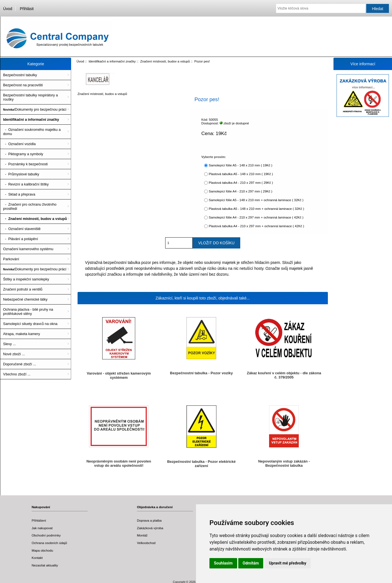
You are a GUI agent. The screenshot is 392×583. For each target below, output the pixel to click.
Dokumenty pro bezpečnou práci (35, 109)
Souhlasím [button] (223, 563)
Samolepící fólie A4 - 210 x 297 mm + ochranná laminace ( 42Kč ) (256, 217)
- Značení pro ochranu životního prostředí (30, 206)
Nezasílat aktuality (45, 565)
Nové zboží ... (14, 354)
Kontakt (37, 558)
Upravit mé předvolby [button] (287, 563)
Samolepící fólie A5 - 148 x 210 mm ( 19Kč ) (240, 165)
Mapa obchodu (42, 550)
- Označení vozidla (19, 144)
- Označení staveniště (22, 229)
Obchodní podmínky (46, 535)
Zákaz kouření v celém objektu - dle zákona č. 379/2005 (284, 375)
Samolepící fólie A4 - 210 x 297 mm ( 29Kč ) (240, 191)
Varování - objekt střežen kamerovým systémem (119, 375)
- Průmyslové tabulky (21, 174)
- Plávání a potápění (21, 239)
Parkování (11, 259)
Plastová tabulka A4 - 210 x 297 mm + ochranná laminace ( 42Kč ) (256, 226)
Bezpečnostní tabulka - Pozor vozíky (201, 373)
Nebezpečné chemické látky (25, 299)
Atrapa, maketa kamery (22, 334)
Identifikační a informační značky (112, 61)
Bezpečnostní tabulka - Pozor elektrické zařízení (201, 464)
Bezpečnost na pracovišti (23, 85)
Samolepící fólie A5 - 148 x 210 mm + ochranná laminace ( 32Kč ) (256, 200)
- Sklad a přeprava (19, 194)
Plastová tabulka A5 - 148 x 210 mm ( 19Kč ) (241, 174)
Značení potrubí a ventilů (23, 289)
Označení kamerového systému (28, 249)
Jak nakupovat (42, 528)
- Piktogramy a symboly (23, 154)
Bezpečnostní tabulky (20, 75)
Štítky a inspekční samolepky (26, 279)
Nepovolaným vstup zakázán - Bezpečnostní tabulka (284, 463)
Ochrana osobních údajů (49, 543)
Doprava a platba (149, 520)
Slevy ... (9, 344)
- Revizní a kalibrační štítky (26, 184)
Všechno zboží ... (17, 374)
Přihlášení (39, 520)
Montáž (142, 535)
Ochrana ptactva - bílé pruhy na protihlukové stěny (28, 312)
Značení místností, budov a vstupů (165, 61)
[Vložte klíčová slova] (321, 8)
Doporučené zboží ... (20, 364)
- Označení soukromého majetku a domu (32, 132)
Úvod (8, 9)
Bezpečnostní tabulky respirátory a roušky (31, 97)
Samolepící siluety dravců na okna (30, 324)
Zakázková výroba (150, 528)
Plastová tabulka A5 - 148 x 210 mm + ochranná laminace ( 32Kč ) (256, 209)
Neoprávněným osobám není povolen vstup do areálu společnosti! (119, 463)
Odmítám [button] (251, 563)
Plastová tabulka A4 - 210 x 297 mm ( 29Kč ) (241, 183)
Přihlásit (27, 9)
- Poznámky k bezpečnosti (25, 164)
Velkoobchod (146, 543)
